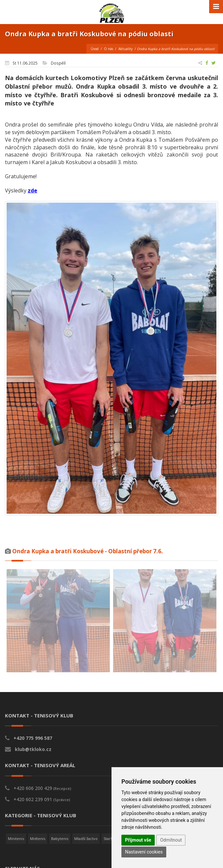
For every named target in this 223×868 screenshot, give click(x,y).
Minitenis (16, 839)
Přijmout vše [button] (138, 840)
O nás (109, 49)
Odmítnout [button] (171, 840)
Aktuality (126, 49)
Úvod (95, 49)
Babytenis (60, 839)
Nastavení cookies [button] (144, 852)
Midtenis (38, 839)
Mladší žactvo (86, 839)
